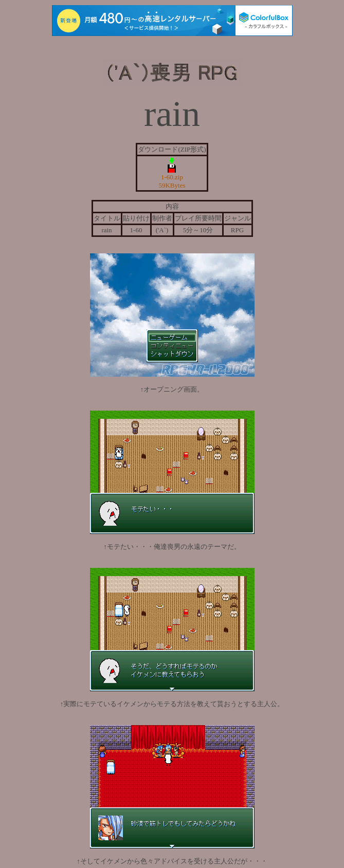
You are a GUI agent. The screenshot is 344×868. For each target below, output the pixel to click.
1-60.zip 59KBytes (172, 178)
